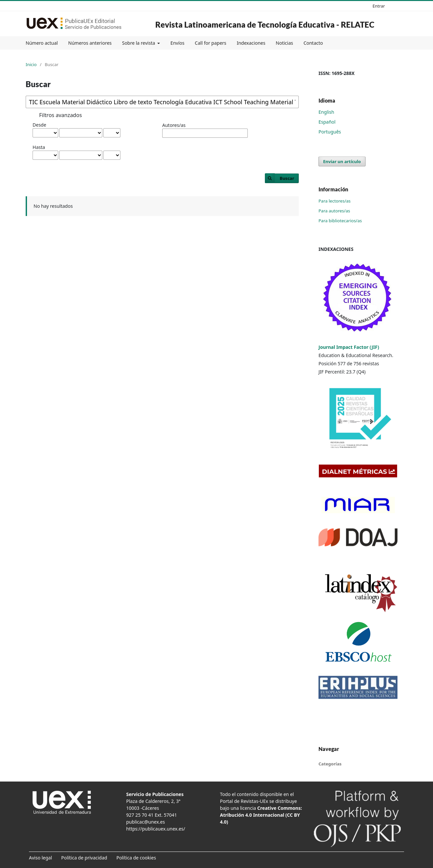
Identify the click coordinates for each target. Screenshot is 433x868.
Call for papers (211, 43)
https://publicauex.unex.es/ (156, 829)
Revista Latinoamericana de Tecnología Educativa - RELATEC (265, 24)
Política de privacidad (84, 858)
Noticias (284, 43)
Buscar (287, 178)
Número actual (42, 43)
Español (327, 122)
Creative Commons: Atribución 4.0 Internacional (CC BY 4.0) (261, 815)
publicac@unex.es (146, 822)
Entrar (379, 6)
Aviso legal (40, 858)
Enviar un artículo (342, 161)
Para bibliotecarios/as (340, 221)
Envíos (177, 43)
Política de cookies (136, 858)
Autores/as (174, 125)
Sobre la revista (139, 43)
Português (330, 132)
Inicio (31, 64)
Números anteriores (90, 43)
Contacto (313, 43)
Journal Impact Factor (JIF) (349, 347)
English (326, 112)
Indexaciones (251, 43)
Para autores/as (334, 211)
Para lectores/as (335, 201)
